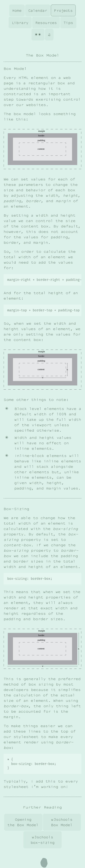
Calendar (38, 10)
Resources (46, 23)
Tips (68, 23)
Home (17, 10)
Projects (63, 10)
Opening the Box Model (23, 823)
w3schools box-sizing (43, 840)
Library (20, 23)
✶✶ (38, 35)
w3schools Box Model (62, 823)
